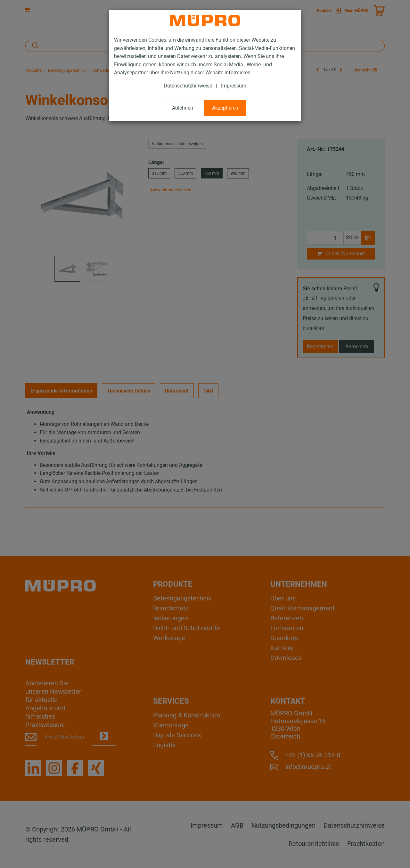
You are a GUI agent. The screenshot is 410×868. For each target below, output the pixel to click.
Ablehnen (183, 108)
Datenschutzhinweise (188, 86)
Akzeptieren (225, 108)
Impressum (234, 86)
